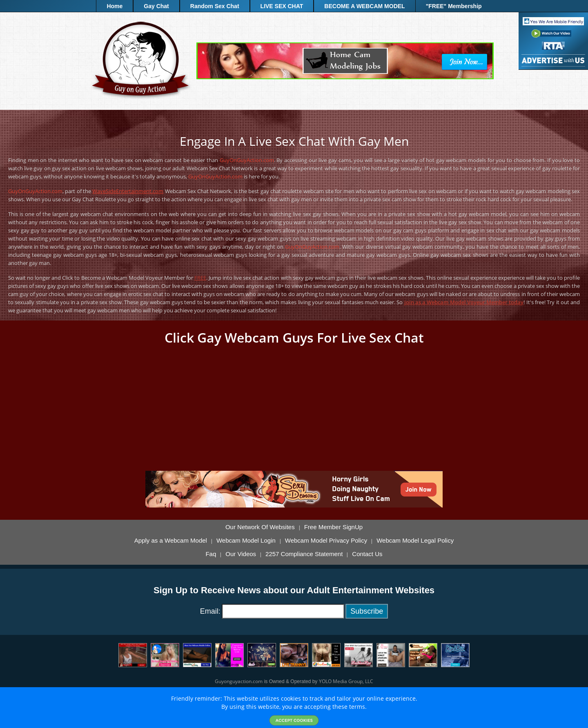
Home (115, 6)
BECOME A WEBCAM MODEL (364, 6)
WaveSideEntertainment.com (128, 191)
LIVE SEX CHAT (282, 6)
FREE (200, 278)
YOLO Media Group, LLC (346, 681)
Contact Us (367, 554)
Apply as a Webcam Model (171, 541)
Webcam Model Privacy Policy (326, 541)
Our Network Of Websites (260, 527)
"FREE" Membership (454, 6)
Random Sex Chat (215, 6)
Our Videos (241, 554)
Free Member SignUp (333, 527)
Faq (211, 554)
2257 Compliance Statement (304, 554)
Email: (210, 611)
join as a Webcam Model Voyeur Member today (464, 302)
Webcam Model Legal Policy (415, 541)
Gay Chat (156, 6)
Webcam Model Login (246, 541)
